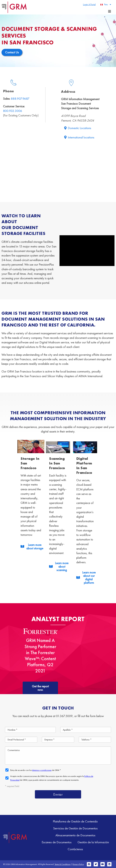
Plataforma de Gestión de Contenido (75, 821)
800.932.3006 (13, 111)
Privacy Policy (78, 864)
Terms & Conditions (63, 864)
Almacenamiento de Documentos (75, 835)
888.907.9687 (20, 99)
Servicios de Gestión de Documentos (75, 828)
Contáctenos (75, 849)
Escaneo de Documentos (57, 842)
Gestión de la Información (93, 842)
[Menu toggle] (109, 12)
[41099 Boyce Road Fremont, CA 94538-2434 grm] (58, 168)
